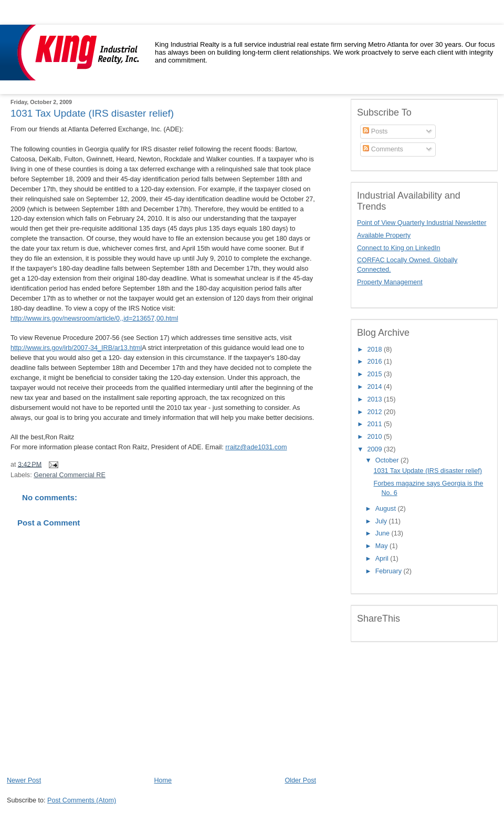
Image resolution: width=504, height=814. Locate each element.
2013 (376, 399)
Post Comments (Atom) (82, 800)
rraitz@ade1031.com (256, 447)
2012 (376, 412)
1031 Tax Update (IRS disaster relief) (92, 113)
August (387, 509)
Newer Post (24, 780)
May (382, 546)
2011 (376, 424)
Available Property (384, 235)
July (382, 521)
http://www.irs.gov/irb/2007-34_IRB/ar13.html (76, 348)
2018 (376, 349)
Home (163, 780)
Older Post (300, 780)
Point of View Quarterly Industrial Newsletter (422, 223)
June (384, 533)
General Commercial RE (70, 475)
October (388, 460)
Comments (383, 149)
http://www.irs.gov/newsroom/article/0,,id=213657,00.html (94, 318)
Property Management (390, 282)
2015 (376, 374)
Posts (375, 131)
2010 (376, 437)
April (383, 559)
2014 (376, 387)
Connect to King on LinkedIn (398, 248)
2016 (376, 362)
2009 (376, 449)
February (390, 571)
